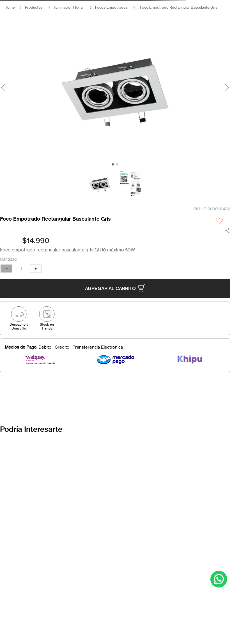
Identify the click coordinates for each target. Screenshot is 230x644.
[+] (36, 269)
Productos (34, 7)
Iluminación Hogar (69, 7)
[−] (6, 269)
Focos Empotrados (111, 7)
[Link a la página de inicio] (10, 7)
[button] (19, 318)
